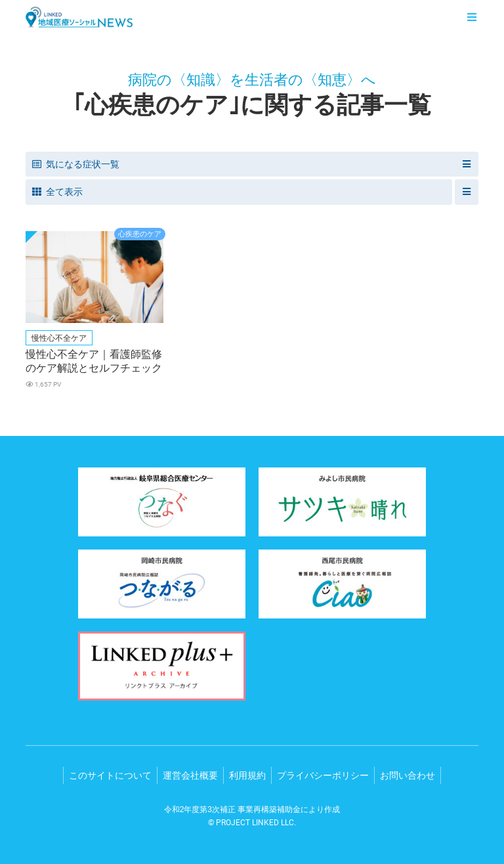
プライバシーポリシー (323, 775)
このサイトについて (110, 775)
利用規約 (247, 775)
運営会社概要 (190, 775)
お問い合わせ (408, 775)
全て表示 (57, 192)
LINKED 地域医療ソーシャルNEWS (79, 17)
